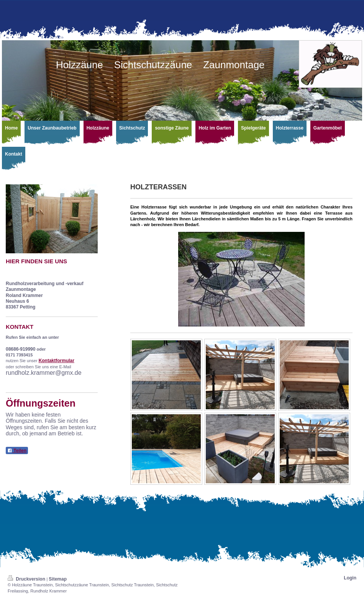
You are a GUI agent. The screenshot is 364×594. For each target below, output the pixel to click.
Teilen (17, 451)
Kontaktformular (57, 361)
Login (350, 578)
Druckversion (27, 579)
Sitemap (58, 579)
